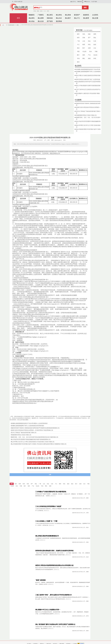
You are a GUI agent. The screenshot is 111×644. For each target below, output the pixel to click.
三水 (45, 11)
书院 (78, 51)
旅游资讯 (86, 15)
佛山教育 (86, 18)
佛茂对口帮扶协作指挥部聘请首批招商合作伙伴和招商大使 (54, 565)
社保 (95, 41)
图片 (78, 55)
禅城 (35, 11)
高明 (48, 11)
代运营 (84, 51)
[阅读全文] (53, 496)
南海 (41, 11)
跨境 (95, 58)
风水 (91, 51)
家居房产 (77, 15)
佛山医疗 (68, 18)
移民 (84, 55)
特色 (89, 45)
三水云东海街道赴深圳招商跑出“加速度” (49, 506)
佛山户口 (77, 18)
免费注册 (20, 2)
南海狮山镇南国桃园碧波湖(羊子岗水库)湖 (88, 69)
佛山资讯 (50, 15)
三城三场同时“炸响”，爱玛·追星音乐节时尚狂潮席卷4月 (54, 595)
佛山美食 (68, 15)
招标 (17, 25)
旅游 (95, 45)
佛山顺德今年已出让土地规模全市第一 (48, 610)
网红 (84, 58)
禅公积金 (32, 21)
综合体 (95, 55)
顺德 (38, 11)
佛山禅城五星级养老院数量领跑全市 (47, 536)
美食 (84, 38)
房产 (89, 38)
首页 (18, 18)
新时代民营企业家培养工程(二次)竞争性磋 (88, 79)
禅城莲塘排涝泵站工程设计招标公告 (86, 115)
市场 (78, 58)
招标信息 (50, 18)
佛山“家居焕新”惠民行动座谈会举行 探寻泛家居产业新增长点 (55, 624)
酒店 (78, 48)
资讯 (84, 34)
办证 (95, 48)
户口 (78, 45)
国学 (78, 34)
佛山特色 (59, 15)
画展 (89, 58)
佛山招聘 (41, 18)
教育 (84, 45)
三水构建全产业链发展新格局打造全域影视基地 (51, 492)
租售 (78, 38)
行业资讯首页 (10, 25)
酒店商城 (59, 21)
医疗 (84, 48)
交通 (89, 48)
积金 (89, 41)
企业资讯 (95, 15)
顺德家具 (32, 15)
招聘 (95, 34)
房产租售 (50, 21)
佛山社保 (41, 21)
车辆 (96, 51)
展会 (95, 38)
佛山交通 (95, 18)
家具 (78, 62)
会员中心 (73, 2)
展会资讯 (32, 18)
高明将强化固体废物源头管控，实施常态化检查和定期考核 (54, 551)
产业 (89, 55)
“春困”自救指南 (40, 580)
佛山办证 (59, 18)
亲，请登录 (15, 2)
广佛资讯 (41, 15)
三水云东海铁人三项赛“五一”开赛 (46, 521)
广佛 (78, 41)
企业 (84, 41)
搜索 (85, 7)
